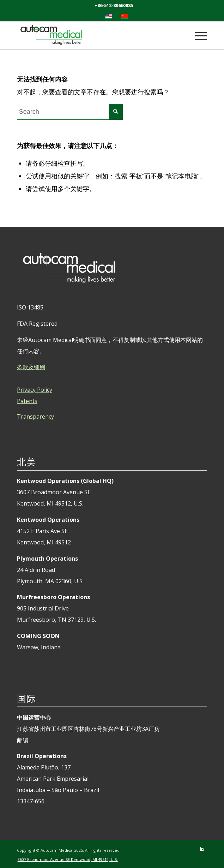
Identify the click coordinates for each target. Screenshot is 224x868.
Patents (27, 401)
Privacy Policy (35, 390)
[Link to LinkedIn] (202, 849)
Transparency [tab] (35, 417)
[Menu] (197, 35)
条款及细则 (31, 367)
